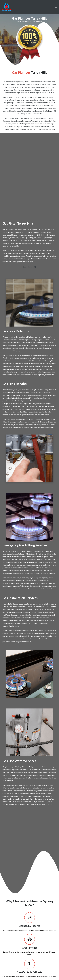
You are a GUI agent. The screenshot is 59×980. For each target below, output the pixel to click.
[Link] (6, 7)
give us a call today (48, 427)
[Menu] (56, 7)
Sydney (28, 372)
